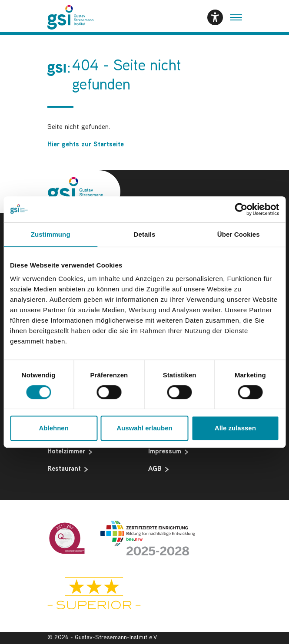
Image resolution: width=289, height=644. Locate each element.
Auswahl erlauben (144, 428)
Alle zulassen (235, 428)
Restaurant (68, 469)
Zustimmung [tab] (51, 234)
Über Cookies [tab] (239, 234)
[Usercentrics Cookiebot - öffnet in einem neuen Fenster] (241, 209)
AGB (158, 469)
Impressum (168, 452)
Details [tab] (145, 234)
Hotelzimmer (70, 452)
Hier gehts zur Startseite (86, 145)
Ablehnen (54, 428)
